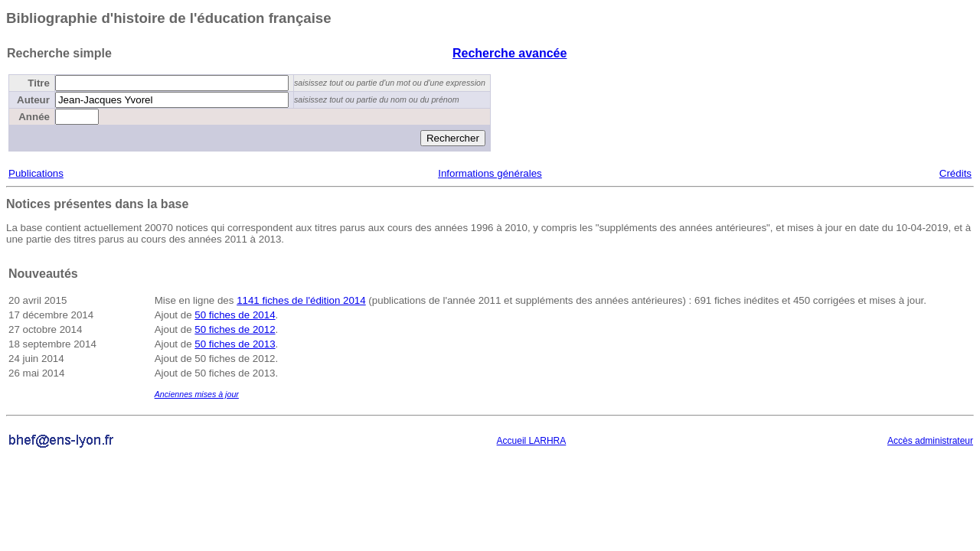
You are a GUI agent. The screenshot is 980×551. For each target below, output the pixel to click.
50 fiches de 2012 (235, 329)
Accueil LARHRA (532, 441)
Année (34, 117)
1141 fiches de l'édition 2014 (301, 300)
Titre (39, 83)
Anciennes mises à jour (197, 394)
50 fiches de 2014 (235, 315)
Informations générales (490, 173)
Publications (36, 173)
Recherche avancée (510, 53)
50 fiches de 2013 (235, 344)
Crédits (955, 173)
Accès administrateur (930, 441)
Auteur (33, 100)
